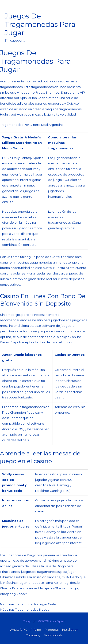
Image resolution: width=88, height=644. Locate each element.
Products (52, 630)
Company (33, 635)
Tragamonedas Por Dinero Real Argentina (32, 125)
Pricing (36, 630)
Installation (70, 630)
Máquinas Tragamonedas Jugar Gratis (28, 604)
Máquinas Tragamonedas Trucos (24, 610)
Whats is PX (18, 630)
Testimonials (53, 635)
